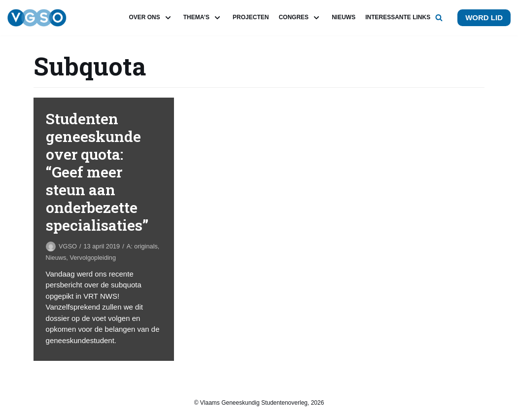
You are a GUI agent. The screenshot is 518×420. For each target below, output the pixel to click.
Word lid (484, 17)
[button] (439, 17)
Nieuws (344, 17)
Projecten (251, 17)
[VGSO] (37, 18)
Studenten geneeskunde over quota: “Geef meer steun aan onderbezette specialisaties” (97, 172)
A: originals (142, 246)
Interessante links (398, 17)
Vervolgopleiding (93, 258)
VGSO (68, 246)
